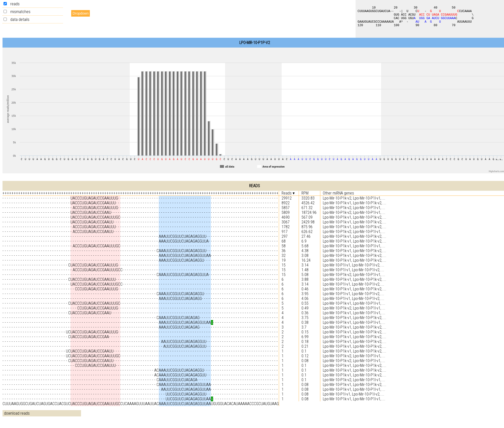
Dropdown (81, 13)
